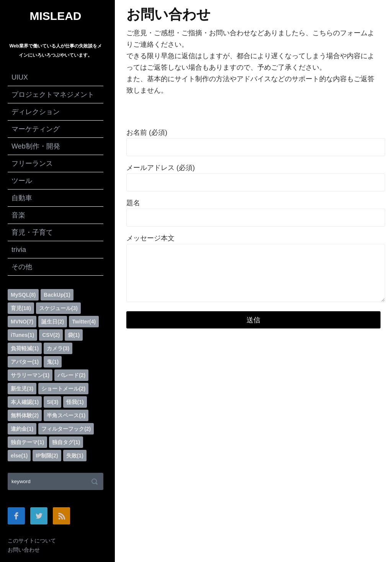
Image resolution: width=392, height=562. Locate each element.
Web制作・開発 (36, 146)
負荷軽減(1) (25, 348)
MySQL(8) (23, 295)
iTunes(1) (22, 335)
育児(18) (21, 308)
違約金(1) (22, 429)
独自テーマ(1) (27, 442)
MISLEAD (56, 16)
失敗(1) (75, 456)
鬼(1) (53, 362)
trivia (19, 250)
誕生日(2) (53, 322)
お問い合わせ (24, 550)
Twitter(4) (84, 322)
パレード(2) (71, 375)
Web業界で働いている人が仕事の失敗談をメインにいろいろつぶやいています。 (55, 51)
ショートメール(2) (63, 389)
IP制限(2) (47, 456)
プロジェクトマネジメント (53, 95)
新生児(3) (22, 389)
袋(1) (74, 335)
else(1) (19, 456)
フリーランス (32, 163)
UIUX (20, 77)
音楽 (18, 215)
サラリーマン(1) (30, 375)
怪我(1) (75, 402)
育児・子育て (32, 232)
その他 (22, 267)
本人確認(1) (25, 402)
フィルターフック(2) (66, 429)
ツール (22, 181)
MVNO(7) (22, 322)
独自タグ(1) (66, 442)
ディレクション (36, 112)
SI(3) (52, 402)
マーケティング (36, 129)
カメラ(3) (58, 348)
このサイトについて (32, 541)
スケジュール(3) (58, 308)
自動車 (22, 198)
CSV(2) (51, 335)
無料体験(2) (25, 415)
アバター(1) (25, 362)
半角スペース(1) (66, 415)
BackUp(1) (57, 295)
